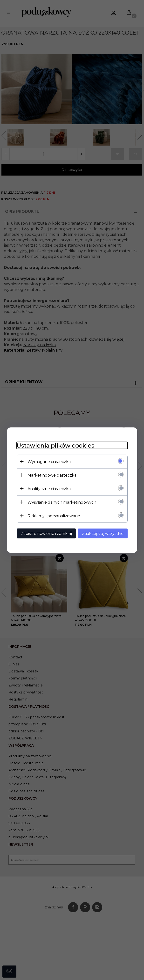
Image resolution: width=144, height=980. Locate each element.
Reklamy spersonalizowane (54, 516)
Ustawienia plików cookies (55, 445)
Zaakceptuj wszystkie (103, 533)
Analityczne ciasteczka (49, 489)
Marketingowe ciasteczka (52, 475)
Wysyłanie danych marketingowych (62, 502)
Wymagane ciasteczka (49, 461)
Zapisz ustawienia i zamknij (46, 533)
